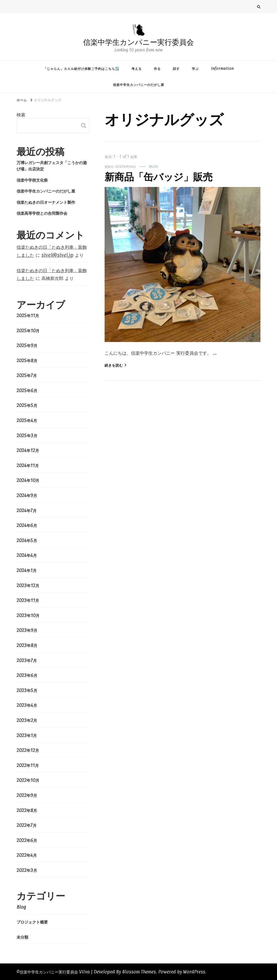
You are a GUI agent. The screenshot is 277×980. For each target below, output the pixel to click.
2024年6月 (27, 525)
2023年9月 (27, 630)
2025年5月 (27, 405)
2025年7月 (27, 375)
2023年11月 (28, 600)
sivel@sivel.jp (57, 255)
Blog (154, 166)
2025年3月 (27, 435)
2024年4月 (27, 555)
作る (157, 69)
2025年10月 (28, 331)
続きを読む (116, 365)
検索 (21, 114)
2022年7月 (27, 825)
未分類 (22, 937)
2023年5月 (27, 690)
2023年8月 (27, 645)
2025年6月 (27, 390)
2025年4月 (27, 420)
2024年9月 (27, 495)
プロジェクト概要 (32, 922)
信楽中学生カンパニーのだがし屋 (138, 85)
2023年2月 (27, 720)
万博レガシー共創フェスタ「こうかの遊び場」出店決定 (52, 166)
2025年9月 (27, 345)
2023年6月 (27, 675)
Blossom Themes (139, 972)
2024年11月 (28, 465)
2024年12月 (28, 450)
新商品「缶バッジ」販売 (159, 177)
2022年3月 (27, 870)
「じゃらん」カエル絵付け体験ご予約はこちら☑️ (81, 69)
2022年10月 (28, 780)
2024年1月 (27, 570)
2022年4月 (27, 855)
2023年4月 (27, 705)
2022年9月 (27, 795)
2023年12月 (28, 585)
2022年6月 (27, 840)
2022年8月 (27, 810)
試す (176, 69)
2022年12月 (28, 750)
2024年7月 (27, 510)
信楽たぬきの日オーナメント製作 (46, 202)
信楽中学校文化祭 (32, 180)
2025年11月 (28, 315)
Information (222, 69)
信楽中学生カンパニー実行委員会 (138, 42)
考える (137, 69)
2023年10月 (28, 615)
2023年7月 (27, 660)
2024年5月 (27, 540)
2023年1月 (27, 735)
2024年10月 (28, 480)
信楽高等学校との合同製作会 (42, 213)
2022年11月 (28, 765)
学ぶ (195, 69)
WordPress (194, 972)
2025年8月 (27, 361)
